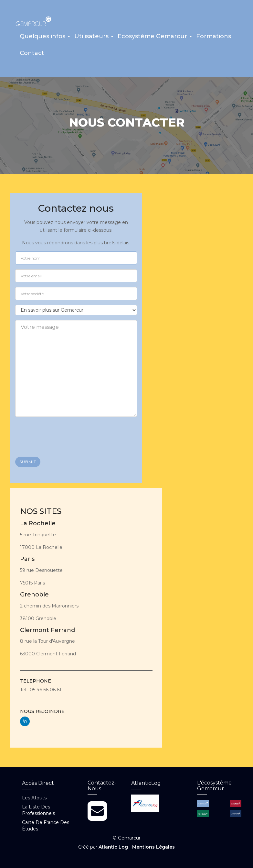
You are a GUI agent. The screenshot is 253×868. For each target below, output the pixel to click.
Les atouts (34, 798)
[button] (45, 39)
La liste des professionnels (38, 810)
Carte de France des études (46, 826)
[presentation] (64, 434)
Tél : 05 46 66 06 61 (41, 690)
